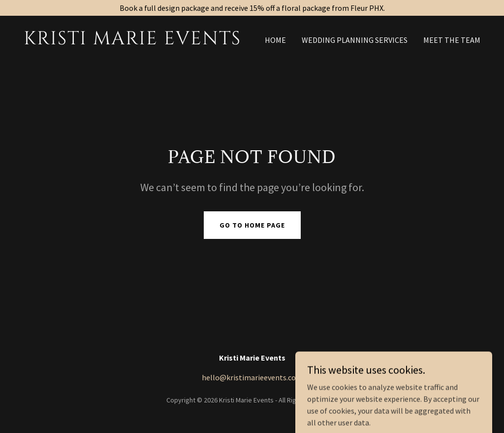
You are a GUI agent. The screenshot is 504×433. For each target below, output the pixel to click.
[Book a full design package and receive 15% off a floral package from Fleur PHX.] (252, 8)
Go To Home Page (252, 225)
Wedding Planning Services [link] (355, 40)
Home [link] (275, 40)
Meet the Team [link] (452, 40)
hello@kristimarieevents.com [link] (252, 377)
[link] (134, 41)
